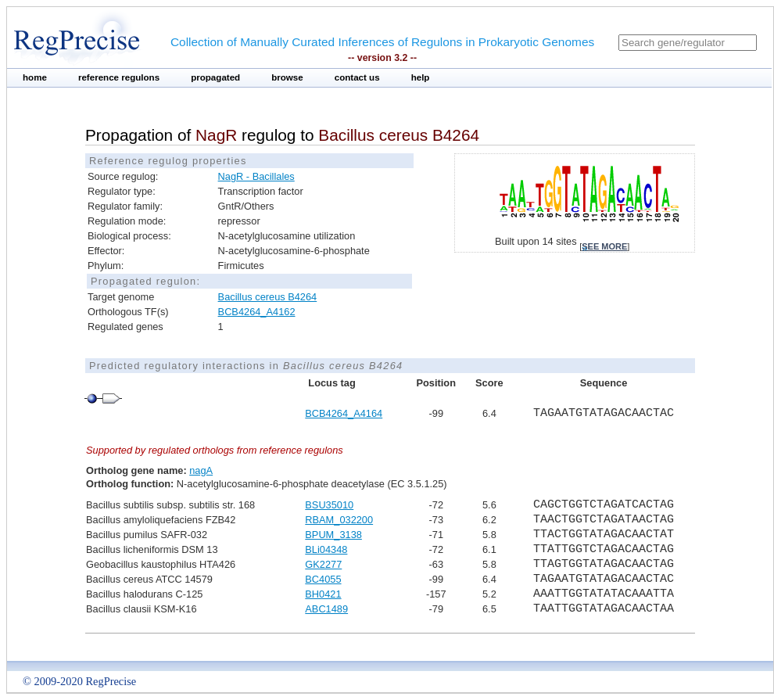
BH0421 (323, 594)
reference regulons (119, 77)
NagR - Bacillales (256, 176)
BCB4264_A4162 (257, 312)
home (35, 77)
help (421, 77)
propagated (215, 77)
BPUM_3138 (333, 535)
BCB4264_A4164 (344, 413)
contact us (357, 77)
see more (604, 246)
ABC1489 (326, 609)
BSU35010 (329, 505)
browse (287, 77)
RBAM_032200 (339, 520)
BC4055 (323, 579)
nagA (201, 470)
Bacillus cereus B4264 (268, 297)
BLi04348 (326, 549)
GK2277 (323, 564)
